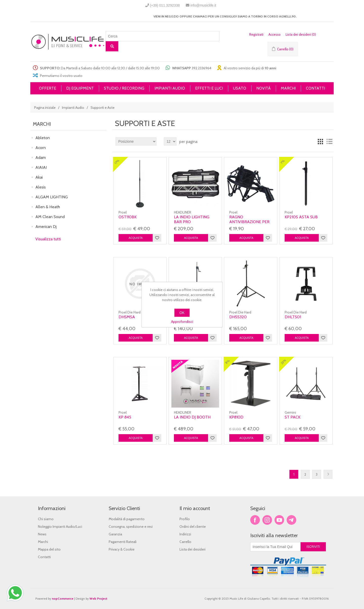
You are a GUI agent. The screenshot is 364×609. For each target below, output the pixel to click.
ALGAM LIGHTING (52, 197)
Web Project (98, 598)
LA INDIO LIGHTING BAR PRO (192, 219)
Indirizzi (185, 534)
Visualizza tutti (48, 239)
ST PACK (292, 417)
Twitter (267, 520)
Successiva (328, 474)
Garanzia (115, 534)
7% (283, 162)
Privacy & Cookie (122, 549)
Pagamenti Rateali (123, 542)
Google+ (291, 520)
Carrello (185, 542)
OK (182, 313)
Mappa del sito (49, 549)
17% (117, 162)
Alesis (41, 187)
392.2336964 (201, 68)
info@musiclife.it (203, 5)
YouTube (279, 520)
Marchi (43, 542)
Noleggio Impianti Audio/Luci (60, 527)
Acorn (41, 148)
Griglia (320, 141)
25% (284, 362)
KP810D (236, 417)
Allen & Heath (48, 207)
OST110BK (128, 217)
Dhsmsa (127, 317)
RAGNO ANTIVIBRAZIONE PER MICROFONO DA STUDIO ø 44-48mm (249, 224)
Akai (39, 177)
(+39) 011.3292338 (165, 5)
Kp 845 (125, 417)
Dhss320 (238, 317)
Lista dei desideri (192, 549)
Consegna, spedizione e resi (131, 527)
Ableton (43, 138)
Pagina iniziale (45, 108)
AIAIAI (41, 167)
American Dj (46, 227)
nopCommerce (63, 598)
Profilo (185, 519)
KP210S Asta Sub (301, 217)
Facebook (255, 520)
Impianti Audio (73, 108)
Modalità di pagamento (127, 519)
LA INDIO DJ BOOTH (192, 417)
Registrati (256, 34)
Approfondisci (182, 322)
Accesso (275, 34)
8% (227, 362)
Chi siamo (46, 519)
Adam (41, 157)
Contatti (44, 557)
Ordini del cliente (193, 527)
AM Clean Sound (50, 217)
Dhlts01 (293, 317)
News (42, 534)
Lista (329, 141)
